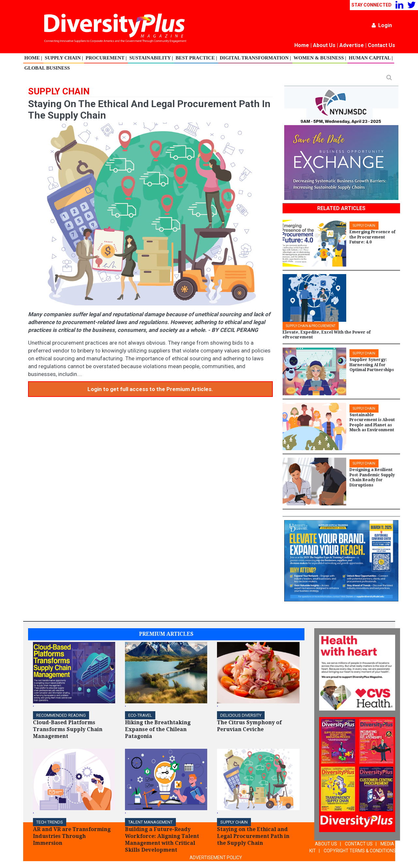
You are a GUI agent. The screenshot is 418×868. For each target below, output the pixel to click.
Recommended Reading (61, 715)
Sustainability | (151, 58)
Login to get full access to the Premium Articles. (150, 389)
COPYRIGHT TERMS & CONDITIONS (360, 851)
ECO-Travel (140, 715)
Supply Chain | (64, 58)
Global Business (47, 68)
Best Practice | (196, 58)
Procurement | (106, 58)
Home (302, 45)
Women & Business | (320, 58)
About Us (324, 45)
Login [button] (382, 25)
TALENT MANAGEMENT (150, 822)
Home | (33, 58)
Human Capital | (371, 58)
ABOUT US (326, 844)
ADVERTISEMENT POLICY (216, 858)
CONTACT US (359, 844)
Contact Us (381, 45)
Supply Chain (234, 822)
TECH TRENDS (50, 822)
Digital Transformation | (255, 58)
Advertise (352, 45)
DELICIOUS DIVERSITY (241, 715)
